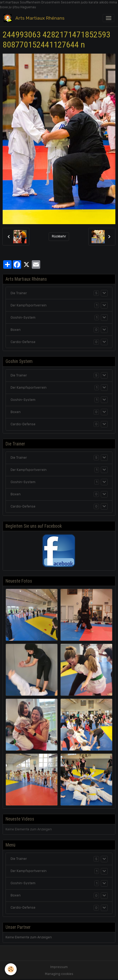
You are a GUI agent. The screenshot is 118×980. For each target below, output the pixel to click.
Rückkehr (59, 236)
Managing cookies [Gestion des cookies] (59, 974)
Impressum (59, 967)
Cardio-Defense (23, 342)
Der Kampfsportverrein (29, 305)
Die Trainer (19, 293)
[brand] (35, 18)
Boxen (16, 330)
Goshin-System (23, 318)
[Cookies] (11, 969)
